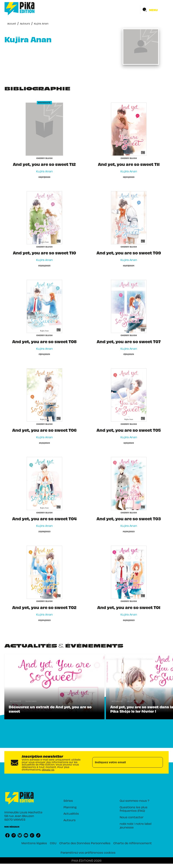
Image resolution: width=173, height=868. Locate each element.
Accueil (12, 24)
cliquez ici (48, 770)
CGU (53, 843)
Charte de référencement (133, 843)
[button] (54, 687)
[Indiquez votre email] (123, 762)
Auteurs (25, 24)
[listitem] (7, 835)
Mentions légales (34, 843)
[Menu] (155, 10)
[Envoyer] (158, 762)
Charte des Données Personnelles (85, 843)
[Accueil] (20, 9)
